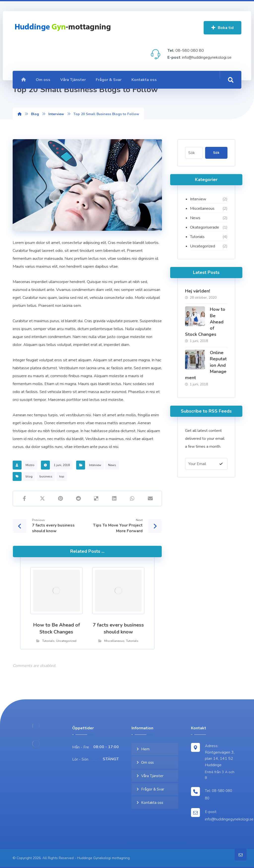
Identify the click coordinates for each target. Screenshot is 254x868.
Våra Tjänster (152, 776)
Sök (216, 153)
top (62, 476)
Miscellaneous (114, 641)
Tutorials (48, 641)
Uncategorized (66, 641)
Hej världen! (198, 291)
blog (29, 476)
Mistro (30, 465)
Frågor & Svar (153, 789)
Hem (145, 749)
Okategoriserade (205, 227)
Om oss (147, 763)
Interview (95, 465)
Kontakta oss (152, 803)
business (46, 476)
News (112, 465)
